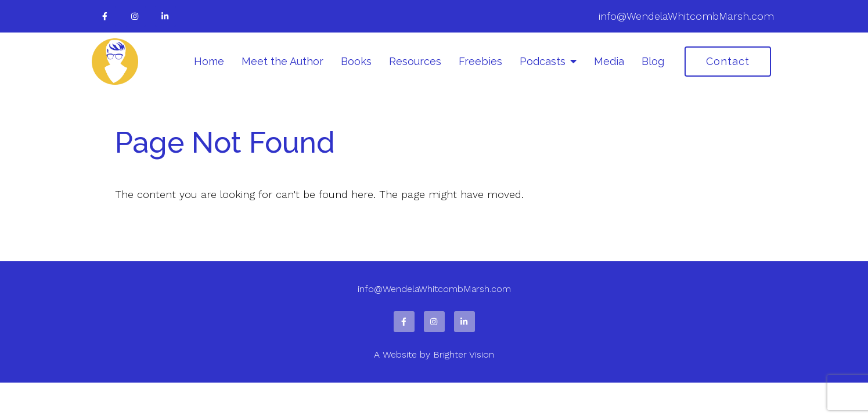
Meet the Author (282, 61)
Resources (415, 61)
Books (356, 61)
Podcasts (543, 61)
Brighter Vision (464, 354)
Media (609, 61)
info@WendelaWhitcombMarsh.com (686, 16)
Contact (728, 61)
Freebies (480, 61)
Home (209, 61)
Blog (653, 61)
